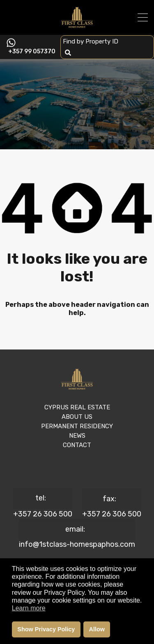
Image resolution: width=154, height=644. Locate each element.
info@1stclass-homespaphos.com (77, 544)
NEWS (77, 436)
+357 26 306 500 (43, 514)
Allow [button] (97, 629)
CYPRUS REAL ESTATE (77, 407)
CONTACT (77, 445)
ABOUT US (77, 417)
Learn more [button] (29, 608)
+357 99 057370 (32, 52)
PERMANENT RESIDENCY (77, 426)
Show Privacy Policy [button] (46, 629)
